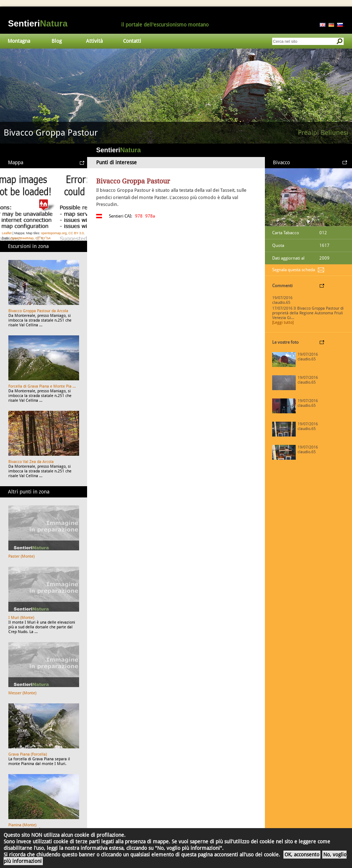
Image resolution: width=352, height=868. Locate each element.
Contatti (132, 41)
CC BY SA (43, 238)
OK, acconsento (302, 855)
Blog (57, 41)
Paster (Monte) (21, 556)
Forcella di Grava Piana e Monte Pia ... (42, 386)
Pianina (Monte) (22, 825)
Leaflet (7, 233)
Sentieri (38, 23)
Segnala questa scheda (294, 270)
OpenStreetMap (22, 238)
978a (150, 216)
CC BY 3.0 (76, 233)
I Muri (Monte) (21, 618)
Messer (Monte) (22, 693)
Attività (94, 41)
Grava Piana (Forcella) (28, 754)
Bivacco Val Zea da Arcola (31, 462)
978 (139, 216)
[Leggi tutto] (283, 323)
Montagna (19, 41)
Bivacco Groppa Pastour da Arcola (38, 311)
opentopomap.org (54, 233)
